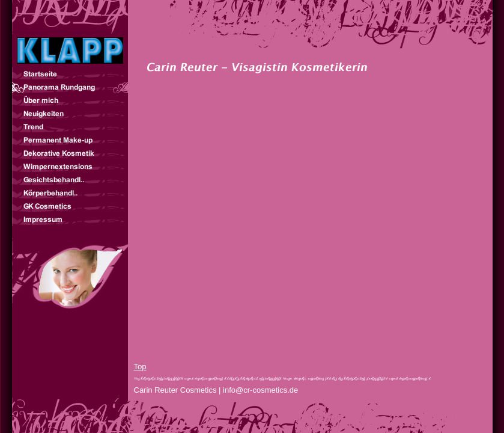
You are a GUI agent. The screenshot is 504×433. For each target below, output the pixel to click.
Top (140, 367)
